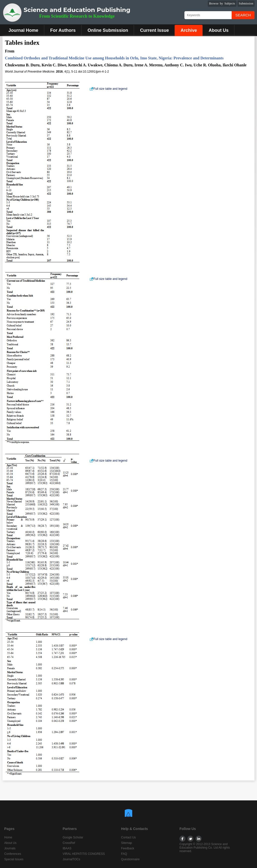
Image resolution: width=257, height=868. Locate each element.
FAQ (124, 854)
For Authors (63, 30)
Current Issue (154, 30)
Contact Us (128, 837)
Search (243, 15)
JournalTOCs (71, 859)
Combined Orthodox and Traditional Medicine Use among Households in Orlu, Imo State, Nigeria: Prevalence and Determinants (114, 58)
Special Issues (14, 859)
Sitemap (127, 843)
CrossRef (69, 843)
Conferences (13, 854)
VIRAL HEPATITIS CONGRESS (84, 854)
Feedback (128, 848)
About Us (218, 30)
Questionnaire (130, 859)
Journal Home (23, 30)
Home (8, 837)
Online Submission (108, 30)
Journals (10, 848)
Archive (189, 30)
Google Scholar (73, 837)
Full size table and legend (108, 89)
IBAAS (67, 848)
